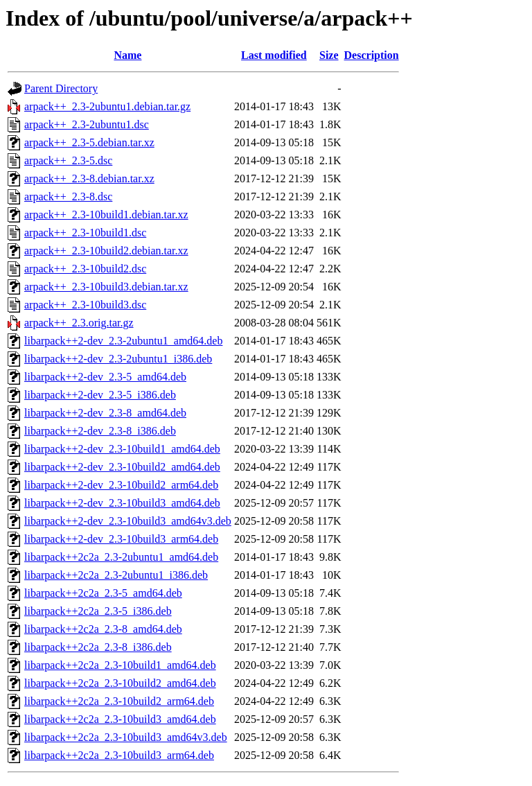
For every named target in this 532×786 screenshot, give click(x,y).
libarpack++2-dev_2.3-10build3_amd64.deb (122, 503)
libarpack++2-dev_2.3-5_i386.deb (100, 395)
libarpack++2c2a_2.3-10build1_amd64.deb (120, 665)
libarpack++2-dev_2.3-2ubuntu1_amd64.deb (123, 341)
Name (127, 55)
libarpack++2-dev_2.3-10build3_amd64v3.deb (128, 521)
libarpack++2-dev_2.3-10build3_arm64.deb (121, 539)
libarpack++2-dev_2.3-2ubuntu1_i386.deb (118, 359)
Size (329, 55)
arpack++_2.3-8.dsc (68, 196)
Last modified (274, 55)
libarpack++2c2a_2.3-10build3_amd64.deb (120, 719)
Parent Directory (61, 88)
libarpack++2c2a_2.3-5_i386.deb (98, 611)
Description (372, 55)
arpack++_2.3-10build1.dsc (85, 233)
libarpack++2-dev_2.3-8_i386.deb (100, 431)
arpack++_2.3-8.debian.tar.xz (89, 178)
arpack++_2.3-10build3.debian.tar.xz (106, 287)
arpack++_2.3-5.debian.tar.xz (89, 142)
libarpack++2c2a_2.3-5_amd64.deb (103, 593)
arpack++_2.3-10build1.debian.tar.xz (106, 215)
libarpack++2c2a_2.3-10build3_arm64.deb (119, 755)
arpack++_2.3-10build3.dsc (85, 305)
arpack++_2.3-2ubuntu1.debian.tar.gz (107, 106)
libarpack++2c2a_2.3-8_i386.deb (98, 647)
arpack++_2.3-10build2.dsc (85, 269)
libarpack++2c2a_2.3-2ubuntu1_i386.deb (116, 575)
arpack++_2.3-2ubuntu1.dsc (87, 124)
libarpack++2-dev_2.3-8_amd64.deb (105, 413)
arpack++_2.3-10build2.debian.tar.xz (106, 251)
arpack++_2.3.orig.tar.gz (79, 323)
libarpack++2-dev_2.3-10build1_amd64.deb (122, 449)
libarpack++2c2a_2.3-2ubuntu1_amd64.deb (121, 557)
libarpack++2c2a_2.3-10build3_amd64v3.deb (126, 737)
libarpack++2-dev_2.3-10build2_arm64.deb (121, 485)
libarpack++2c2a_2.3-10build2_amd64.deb (120, 683)
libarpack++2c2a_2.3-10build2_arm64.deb (119, 701)
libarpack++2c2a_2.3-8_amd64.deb (103, 629)
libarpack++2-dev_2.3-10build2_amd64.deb (122, 467)
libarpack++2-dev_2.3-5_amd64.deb (105, 377)
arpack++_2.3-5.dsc (68, 160)
